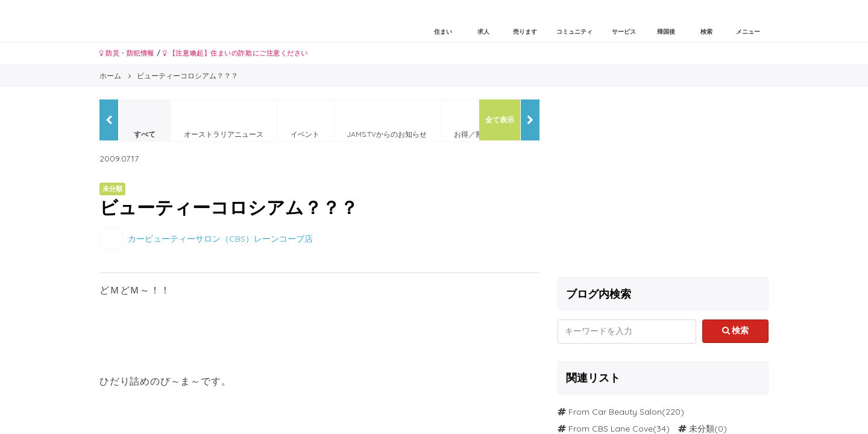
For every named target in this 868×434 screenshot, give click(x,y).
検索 (736, 330)
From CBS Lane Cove (611, 429)
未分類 (702, 429)
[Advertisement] (663, 184)
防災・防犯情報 (127, 53)
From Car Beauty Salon (615, 412)
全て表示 (500, 120)
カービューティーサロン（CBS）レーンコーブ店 (220, 238)
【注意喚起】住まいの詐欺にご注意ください (235, 53)
